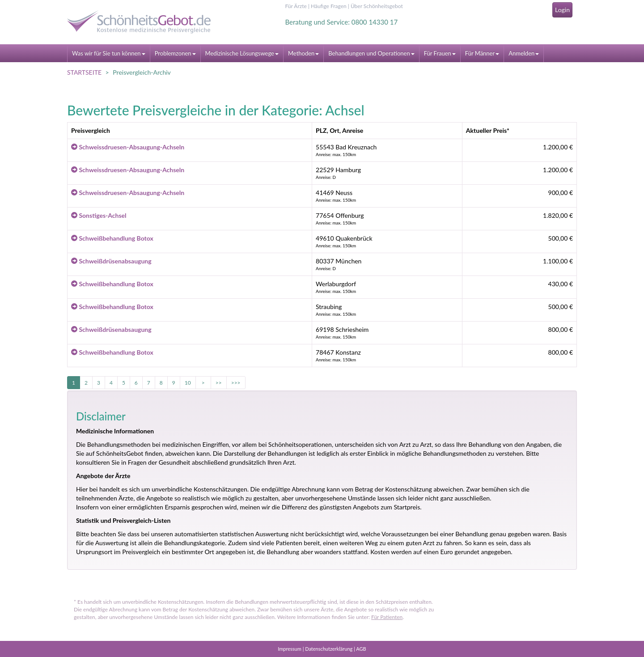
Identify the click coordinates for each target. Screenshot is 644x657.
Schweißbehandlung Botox (112, 238)
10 (188, 383)
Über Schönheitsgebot (377, 6)
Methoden (303, 53)
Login (562, 10)
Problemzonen (175, 53)
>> (219, 383)
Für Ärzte (296, 6)
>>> (236, 383)
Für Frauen (440, 53)
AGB (361, 649)
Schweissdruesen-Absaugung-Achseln (128, 147)
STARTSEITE (84, 72)
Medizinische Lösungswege (242, 53)
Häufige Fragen (329, 6)
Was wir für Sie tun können (109, 53)
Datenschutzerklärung (329, 649)
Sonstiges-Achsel (99, 215)
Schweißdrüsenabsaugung (111, 261)
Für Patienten (387, 617)
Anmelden (524, 53)
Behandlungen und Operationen (371, 53)
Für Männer (482, 53)
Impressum (290, 649)
